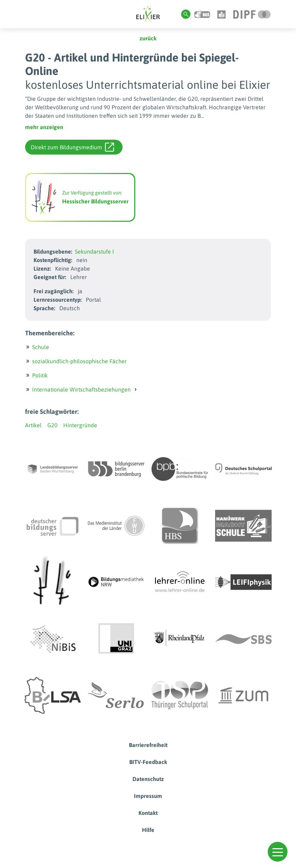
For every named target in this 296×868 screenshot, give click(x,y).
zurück (148, 38)
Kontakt (148, 813)
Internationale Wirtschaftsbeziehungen (81, 389)
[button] (278, 852)
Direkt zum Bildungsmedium (72, 147)
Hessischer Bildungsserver (95, 201)
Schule (41, 347)
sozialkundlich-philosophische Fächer (79, 361)
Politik (40, 375)
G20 (52, 425)
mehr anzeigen (44, 127)
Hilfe (148, 830)
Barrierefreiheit (148, 745)
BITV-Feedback (148, 762)
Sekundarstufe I (94, 251)
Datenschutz (148, 779)
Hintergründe (80, 425)
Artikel (33, 425)
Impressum (148, 796)
